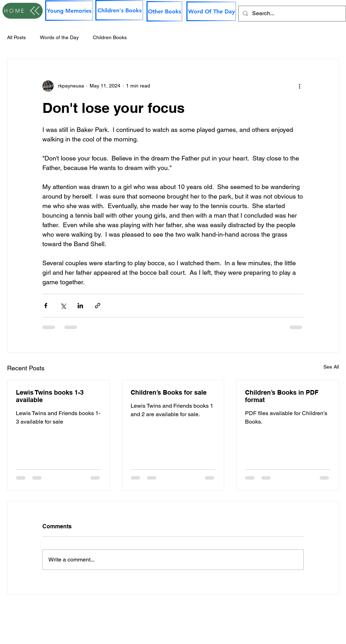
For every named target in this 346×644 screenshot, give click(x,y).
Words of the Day (59, 37)
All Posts (16, 37)
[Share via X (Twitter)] (63, 306)
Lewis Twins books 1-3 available (50, 396)
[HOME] (23, 11)
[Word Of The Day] (211, 11)
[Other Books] (165, 11)
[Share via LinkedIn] (80, 306)
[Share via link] (98, 306)
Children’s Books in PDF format (282, 396)
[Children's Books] (119, 10)
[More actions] (299, 86)
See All (331, 367)
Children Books (110, 37)
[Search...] (291, 14)
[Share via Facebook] (46, 306)
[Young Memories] (69, 11)
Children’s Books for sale (169, 392)
